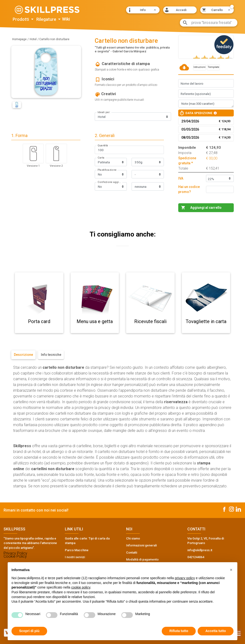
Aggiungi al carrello (206, 208)
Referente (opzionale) (196, 94)
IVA (181, 178)
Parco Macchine (77, 550)
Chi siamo (133, 538)
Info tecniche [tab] (51, 355)
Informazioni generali (141, 545)
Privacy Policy (15, 553)
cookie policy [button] (81, 587)
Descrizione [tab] (23, 355)
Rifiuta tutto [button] (179, 631)
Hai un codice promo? (189, 189)
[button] (143, 10)
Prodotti (21, 19)
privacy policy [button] (185, 578)
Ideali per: (104, 112)
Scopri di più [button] (29, 631)
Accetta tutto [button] (216, 631)
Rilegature (47, 19)
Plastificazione (107, 170)
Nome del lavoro (192, 84)
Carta (101, 158)
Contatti (132, 553)
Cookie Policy (15, 556)
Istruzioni (200, 67)
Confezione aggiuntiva (110, 182)
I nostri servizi (75, 557)
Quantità (103, 146)
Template (213, 67)
